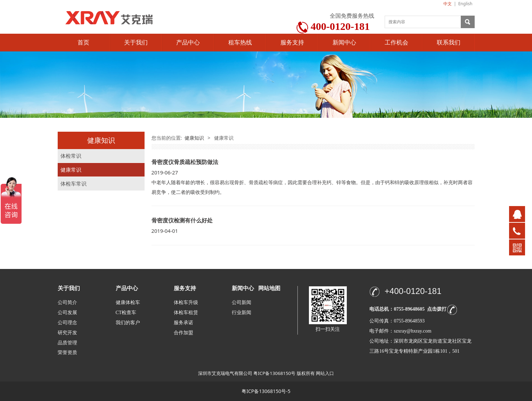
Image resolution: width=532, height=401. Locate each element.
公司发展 (67, 313)
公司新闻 (242, 302)
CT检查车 (126, 313)
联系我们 (449, 43)
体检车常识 (73, 184)
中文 (448, 4)
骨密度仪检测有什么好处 (182, 220)
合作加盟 (183, 333)
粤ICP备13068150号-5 (266, 391)
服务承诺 (183, 323)
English (465, 4)
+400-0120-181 (413, 291)
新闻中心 (344, 43)
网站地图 (269, 288)
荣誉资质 (67, 352)
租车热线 (240, 43)
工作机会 (396, 43)
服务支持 (292, 43)
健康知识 (194, 138)
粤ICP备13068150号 (274, 373)
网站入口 (325, 373)
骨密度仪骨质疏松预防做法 (185, 162)
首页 (83, 43)
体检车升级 (186, 302)
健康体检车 (128, 302)
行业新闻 (242, 313)
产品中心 (188, 43)
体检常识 (71, 156)
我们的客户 (128, 323)
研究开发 (67, 333)
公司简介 (67, 302)
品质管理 (67, 342)
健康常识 (71, 170)
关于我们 (136, 43)
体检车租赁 (186, 313)
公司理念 (67, 323)
